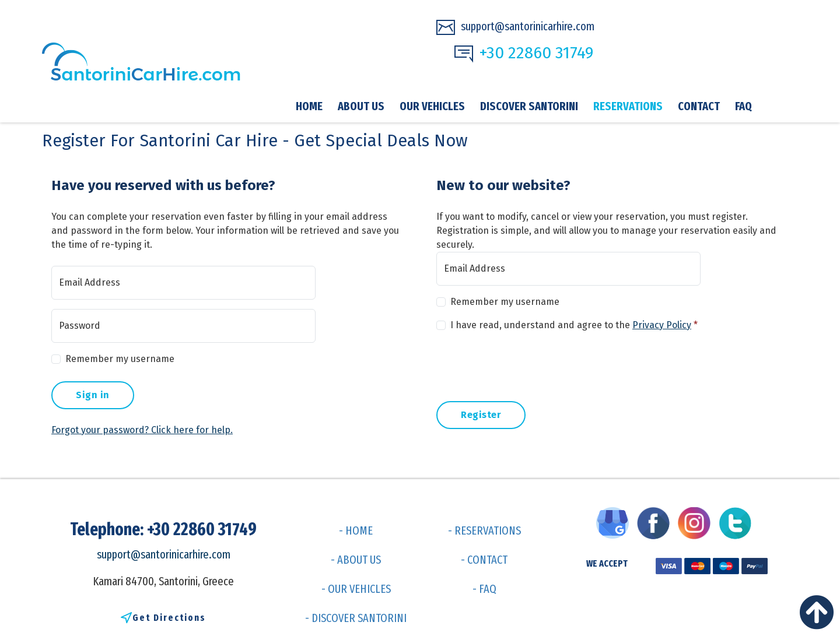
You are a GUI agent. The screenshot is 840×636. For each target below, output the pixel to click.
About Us (361, 106)
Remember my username (120, 359)
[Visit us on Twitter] (738, 522)
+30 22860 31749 (524, 53)
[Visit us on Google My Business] (615, 522)
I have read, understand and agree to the (574, 325)
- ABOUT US (356, 560)
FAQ (743, 106)
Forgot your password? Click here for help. (142, 430)
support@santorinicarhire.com (515, 27)
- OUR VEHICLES (356, 589)
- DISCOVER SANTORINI (356, 618)
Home (309, 106)
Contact (699, 106)
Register (481, 415)
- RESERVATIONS (484, 530)
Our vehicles (432, 106)
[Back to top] (820, 616)
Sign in (93, 395)
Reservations (628, 106)
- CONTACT (484, 560)
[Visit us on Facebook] (656, 522)
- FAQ (484, 589)
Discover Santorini (529, 106)
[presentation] (525, 364)
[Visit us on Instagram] (697, 522)
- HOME (356, 530)
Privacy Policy (662, 325)
